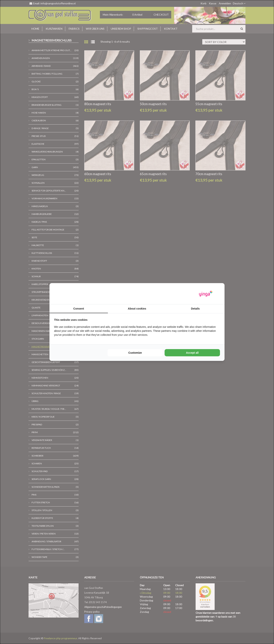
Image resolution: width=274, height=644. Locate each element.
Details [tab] (195, 309)
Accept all (192, 353)
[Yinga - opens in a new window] (206, 294)
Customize (135, 353)
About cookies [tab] (137, 309)
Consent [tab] (79, 309)
